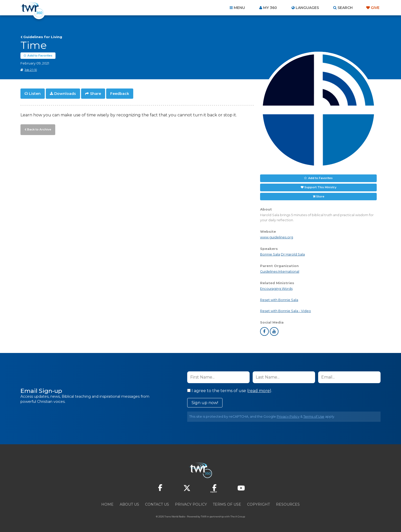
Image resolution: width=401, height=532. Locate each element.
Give (375, 8)
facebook (264, 331)
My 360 (270, 8)
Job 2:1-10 (31, 70)
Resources (288, 504)
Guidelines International (280, 272)
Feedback (120, 94)
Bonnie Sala (270, 254)
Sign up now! (205, 403)
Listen (35, 94)
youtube (274, 331)
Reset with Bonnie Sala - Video (286, 311)
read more (259, 391)
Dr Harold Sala (293, 254)
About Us (129, 504)
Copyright (258, 504)
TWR (203, 517)
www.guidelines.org (277, 237)
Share (96, 94)
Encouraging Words (276, 289)
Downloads (65, 94)
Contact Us (157, 504)
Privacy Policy (288, 417)
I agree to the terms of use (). (230, 391)
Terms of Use (314, 417)
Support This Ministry (320, 187)
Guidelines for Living (43, 37)
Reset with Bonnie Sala (279, 300)
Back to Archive (39, 129)
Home (107, 504)
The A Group (238, 517)
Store (320, 196)
